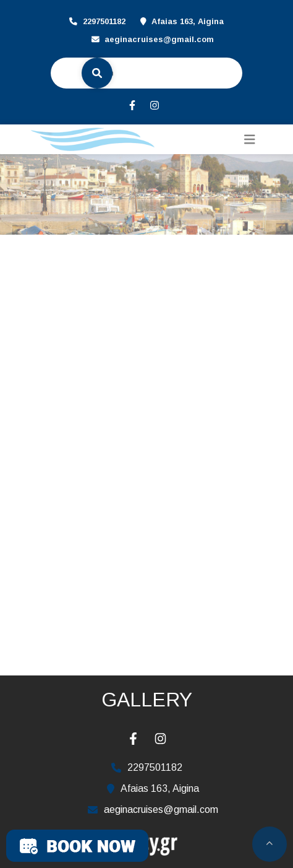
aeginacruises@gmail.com (159, 39)
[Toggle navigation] (250, 140)
